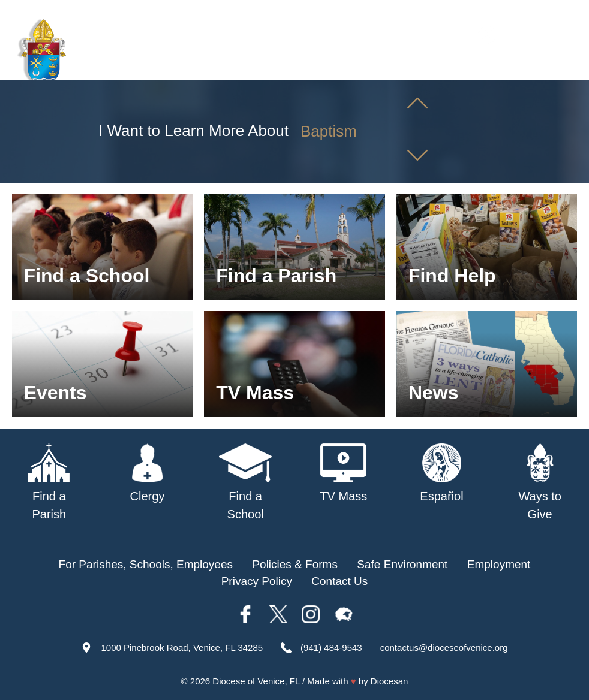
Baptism (329, 131)
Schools (405, 66)
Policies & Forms (295, 564)
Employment (499, 564)
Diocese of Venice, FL (256, 681)
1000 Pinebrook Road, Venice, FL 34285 (182, 648)
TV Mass (460, 66)
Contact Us (339, 581)
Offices (513, 66)
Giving (558, 66)
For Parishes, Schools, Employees (146, 564)
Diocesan (390, 681)
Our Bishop (288, 66)
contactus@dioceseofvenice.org (444, 648)
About (233, 66)
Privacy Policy (257, 581)
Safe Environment (402, 564)
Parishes (351, 66)
